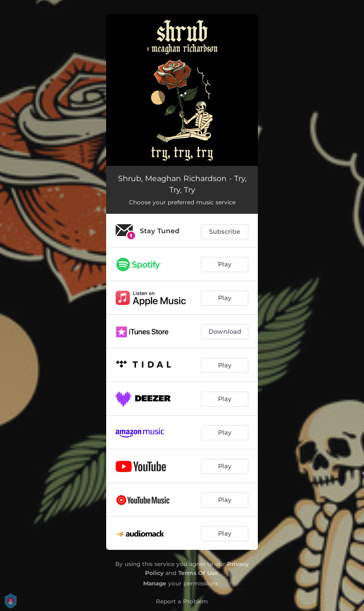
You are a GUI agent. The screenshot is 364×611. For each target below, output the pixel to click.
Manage (155, 583)
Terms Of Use (198, 573)
